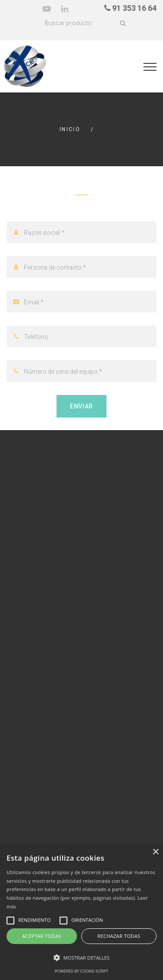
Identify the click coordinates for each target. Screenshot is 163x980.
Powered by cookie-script (81, 971)
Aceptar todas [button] (42, 936)
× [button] (155, 852)
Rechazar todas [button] (119, 936)
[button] (81, 958)
